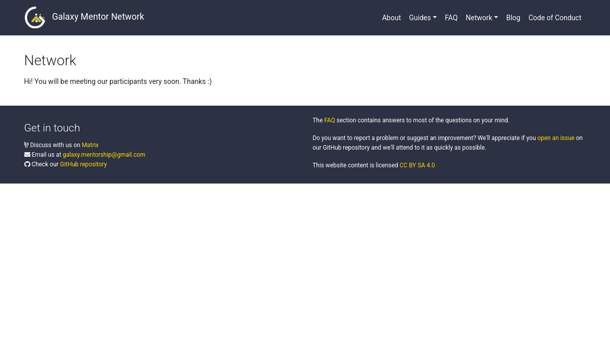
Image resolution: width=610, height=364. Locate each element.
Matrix (90, 145)
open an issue (556, 138)
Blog (513, 18)
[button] (423, 18)
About (392, 18)
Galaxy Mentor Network (85, 17)
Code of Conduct (555, 18)
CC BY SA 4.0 (417, 165)
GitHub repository (84, 164)
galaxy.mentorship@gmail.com (104, 155)
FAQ (451, 18)
